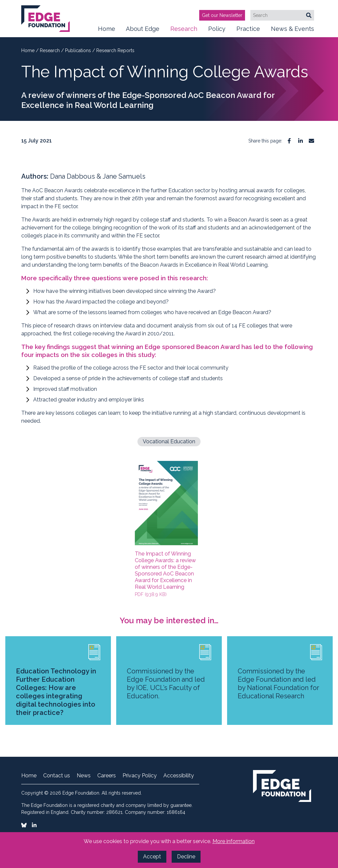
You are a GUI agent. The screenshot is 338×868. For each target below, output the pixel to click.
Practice (248, 31)
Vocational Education (169, 441)
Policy (217, 31)
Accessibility (179, 776)
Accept (152, 857)
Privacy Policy (140, 776)
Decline (186, 857)
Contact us (57, 776)
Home (107, 29)
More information (234, 841)
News (84, 776)
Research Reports (115, 50)
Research (184, 31)
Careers (107, 776)
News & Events (293, 31)
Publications (79, 50)
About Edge (143, 31)
